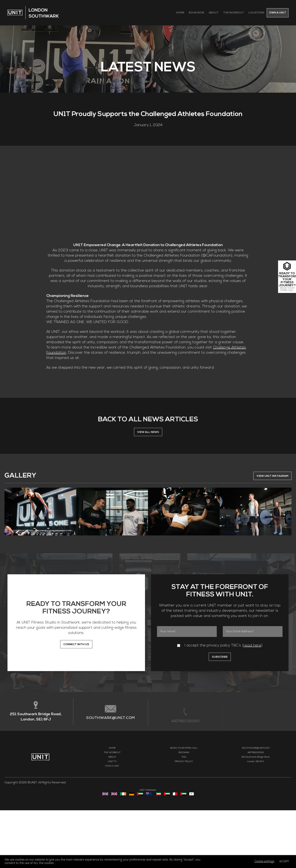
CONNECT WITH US (76, 704)
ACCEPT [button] (284, 862)
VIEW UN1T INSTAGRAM (272, 534)
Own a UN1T (112, 824)
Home (180, 13)
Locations (256, 13)
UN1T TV (112, 819)
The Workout (233, 13)
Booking (184, 810)
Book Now (196, 13)
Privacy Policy (184, 819)
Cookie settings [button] (264, 862)
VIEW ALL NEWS (148, 492)
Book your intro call (184, 806)
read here (252, 705)
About (214, 13)
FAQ (184, 815)
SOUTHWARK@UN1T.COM (111, 780)
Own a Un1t (278, 13)
